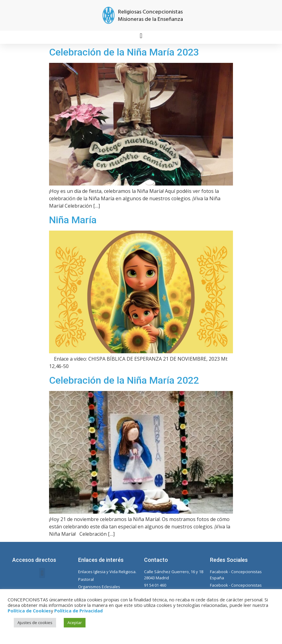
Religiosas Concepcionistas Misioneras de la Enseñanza (150, 16)
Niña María (73, 220)
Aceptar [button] (75, 623)
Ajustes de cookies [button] (35, 623)
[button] (141, 36)
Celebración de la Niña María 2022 (124, 380)
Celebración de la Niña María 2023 (124, 52)
